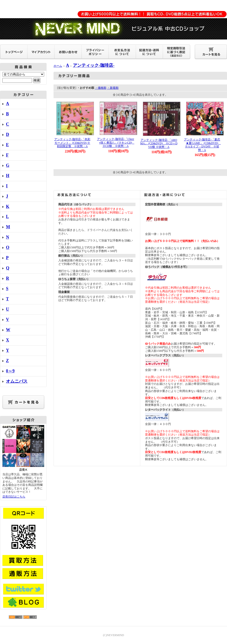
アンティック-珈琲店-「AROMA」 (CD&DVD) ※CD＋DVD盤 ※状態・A (159, 143)
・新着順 (113, 88)
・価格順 (101, 88)
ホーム (58, 66)
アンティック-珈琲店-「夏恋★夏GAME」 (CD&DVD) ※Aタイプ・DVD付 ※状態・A (203, 145)
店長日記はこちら (14, 497)
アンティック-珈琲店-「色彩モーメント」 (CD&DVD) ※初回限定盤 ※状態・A (72, 143)
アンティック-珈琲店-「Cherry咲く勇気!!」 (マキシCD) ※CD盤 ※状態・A (116, 143)
